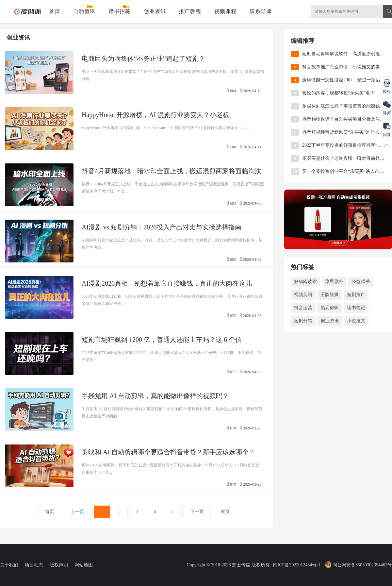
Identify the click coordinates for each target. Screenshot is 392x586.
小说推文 (356, 321)
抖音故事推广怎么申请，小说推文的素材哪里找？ (344, 67)
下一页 (197, 512)
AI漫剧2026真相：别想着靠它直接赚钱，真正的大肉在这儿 (167, 283)
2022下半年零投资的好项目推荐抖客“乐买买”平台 (344, 145)
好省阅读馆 (305, 282)
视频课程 (225, 11)
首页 (55, 11)
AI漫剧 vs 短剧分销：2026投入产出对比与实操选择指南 (162, 227)
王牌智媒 (330, 295)
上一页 (77, 512)
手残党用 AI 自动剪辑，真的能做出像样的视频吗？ (155, 396)
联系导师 (261, 11)
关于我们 (9, 565)
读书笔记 (356, 308)
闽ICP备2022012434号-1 (297, 565)
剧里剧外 (334, 282)
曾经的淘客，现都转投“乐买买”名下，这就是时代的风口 (344, 93)
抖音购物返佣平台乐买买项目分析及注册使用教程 (344, 119)
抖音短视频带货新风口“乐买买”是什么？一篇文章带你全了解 (344, 132)
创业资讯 (155, 11)
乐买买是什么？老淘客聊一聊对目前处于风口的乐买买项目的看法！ (344, 158)
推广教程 (190, 11)
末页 (225, 512)
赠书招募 (120, 11)
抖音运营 (303, 308)
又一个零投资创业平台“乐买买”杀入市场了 (344, 171)
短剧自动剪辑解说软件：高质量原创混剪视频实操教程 (344, 54)
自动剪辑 (84, 11)
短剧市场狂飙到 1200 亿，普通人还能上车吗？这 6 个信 (162, 340)
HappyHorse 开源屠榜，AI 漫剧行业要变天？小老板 (155, 115)
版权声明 (59, 565)
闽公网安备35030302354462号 (358, 565)
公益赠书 (361, 282)
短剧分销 (303, 321)
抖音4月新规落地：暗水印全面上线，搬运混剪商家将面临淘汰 (171, 171)
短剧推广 (356, 295)
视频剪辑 (303, 295)
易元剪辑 (330, 308)
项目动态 (34, 565)
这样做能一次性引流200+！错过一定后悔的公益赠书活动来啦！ (344, 80)
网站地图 (84, 565)
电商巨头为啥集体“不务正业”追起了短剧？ (143, 59)
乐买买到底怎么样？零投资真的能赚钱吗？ (344, 106)
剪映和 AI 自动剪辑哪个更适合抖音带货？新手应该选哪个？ (168, 452)
